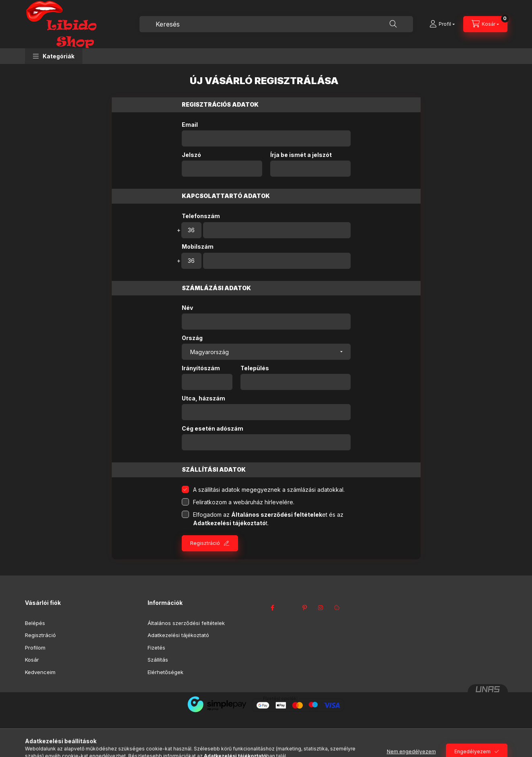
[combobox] (276, 24)
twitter (289, 608)
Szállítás (158, 660)
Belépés (35, 623)
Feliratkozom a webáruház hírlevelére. (244, 502)
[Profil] (442, 24)
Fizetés (156, 648)
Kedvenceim (40, 672)
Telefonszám (201, 216)
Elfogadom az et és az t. (268, 519)
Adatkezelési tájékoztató (178, 635)
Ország (192, 338)
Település (255, 368)
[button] (54, 56)
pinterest (305, 608)
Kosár (32, 660)
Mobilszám (198, 246)
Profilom (35, 648)
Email (190, 125)
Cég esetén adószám (213, 429)
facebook (273, 608)
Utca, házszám (203, 398)
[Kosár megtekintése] (485, 24)
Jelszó (191, 155)
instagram (321, 608)
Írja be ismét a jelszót (301, 155)
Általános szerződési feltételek (186, 623)
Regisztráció (205, 543)
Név (187, 308)
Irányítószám (201, 368)
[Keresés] (393, 24)
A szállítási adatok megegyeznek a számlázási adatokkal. (269, 490)
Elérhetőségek (165, 672)
